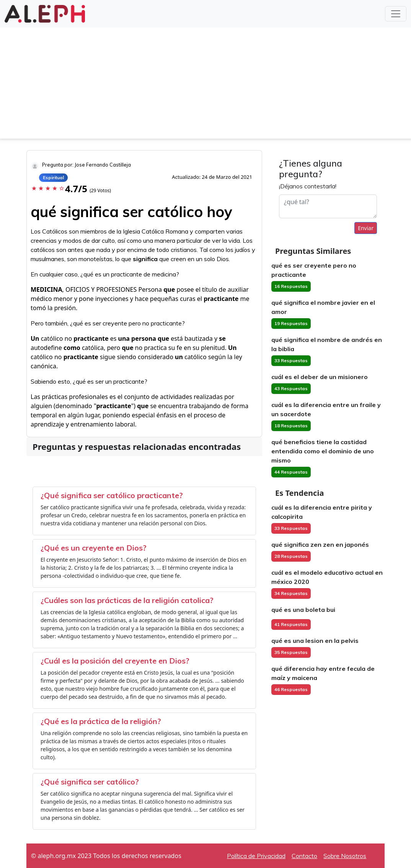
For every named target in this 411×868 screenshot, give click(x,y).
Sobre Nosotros (345, 856)
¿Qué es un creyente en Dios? (94, 548)
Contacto (304, 856)
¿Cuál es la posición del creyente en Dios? (115, 661)
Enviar (366, 228)
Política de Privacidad (256, 856)
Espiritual (53, 177)
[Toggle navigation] (396, 14)
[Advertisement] (205, 85)
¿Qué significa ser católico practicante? (112, 495)
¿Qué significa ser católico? (90, 782)
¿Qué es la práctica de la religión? (101, 721)
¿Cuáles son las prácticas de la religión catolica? (127, 600)
